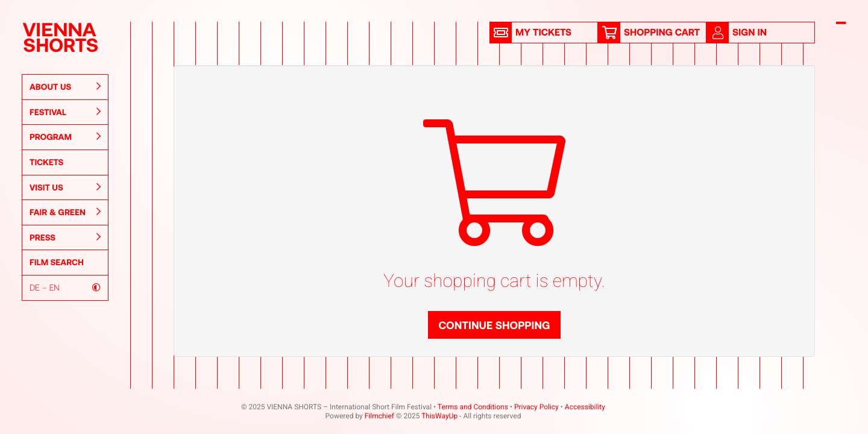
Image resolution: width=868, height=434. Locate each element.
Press (65, 237)
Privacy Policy (536, 407)
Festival (65, 112)
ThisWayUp (439, 416)
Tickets (46, 162)
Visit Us (65, 187)
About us (65, 87)
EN (55, 287)
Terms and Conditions (473, 407)
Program (65, 137)
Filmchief (379, 416)
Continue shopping (494, 325)
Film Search (57, 262)
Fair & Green (65, 212)
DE (35, 287)
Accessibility (585, 407)
